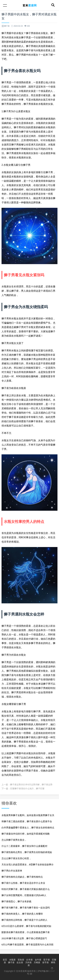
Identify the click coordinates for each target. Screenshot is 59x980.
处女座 (20, 962)
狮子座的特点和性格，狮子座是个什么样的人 (24, 920)
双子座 (47, 960)
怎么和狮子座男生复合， (14, 840)
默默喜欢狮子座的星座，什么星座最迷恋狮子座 (26, 932)
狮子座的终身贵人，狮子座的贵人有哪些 (22, 914)
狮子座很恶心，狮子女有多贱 (16, 901)
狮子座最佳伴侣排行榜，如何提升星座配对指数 (26, 834)
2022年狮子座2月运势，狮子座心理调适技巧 (24, 938)
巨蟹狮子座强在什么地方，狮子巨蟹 (27, 789)
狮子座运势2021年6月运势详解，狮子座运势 (31, 785)
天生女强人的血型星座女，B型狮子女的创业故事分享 (28, 865)
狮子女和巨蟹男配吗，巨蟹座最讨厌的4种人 (24, 895)
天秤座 (28, 962)
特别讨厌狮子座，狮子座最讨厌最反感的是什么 (26, 889)
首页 (5, 960)
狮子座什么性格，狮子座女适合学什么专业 (23, 883)
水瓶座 (12, 960)
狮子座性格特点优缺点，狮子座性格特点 (22, 877)
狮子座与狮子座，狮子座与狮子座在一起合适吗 (26, 908)
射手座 (46, 962)
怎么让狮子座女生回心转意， (16, 858)
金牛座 (38, 960)
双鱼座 (21, 960)
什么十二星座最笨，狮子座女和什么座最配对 (24, 846)
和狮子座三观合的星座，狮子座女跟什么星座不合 (27, 821)
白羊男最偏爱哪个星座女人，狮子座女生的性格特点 (28, 828)
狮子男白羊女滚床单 (12, 871)
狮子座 (11, 962)
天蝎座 (37, 962)
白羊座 (29, 960)
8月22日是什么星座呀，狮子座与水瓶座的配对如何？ (26, 927)
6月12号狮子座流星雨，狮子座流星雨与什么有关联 (28, 945)
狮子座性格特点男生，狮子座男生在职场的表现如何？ (27, 853)
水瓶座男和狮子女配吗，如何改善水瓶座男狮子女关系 (28, 816)
